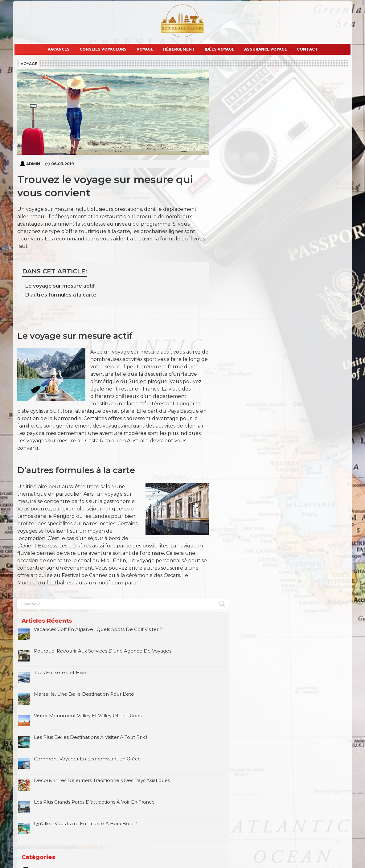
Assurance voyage (266, 54)
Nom (35, 740)
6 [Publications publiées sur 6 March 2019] (289, 445)
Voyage (145, 54)
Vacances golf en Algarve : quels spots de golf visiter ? (310, 103)
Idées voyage (219, 54)
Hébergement (179, 54)
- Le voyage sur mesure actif (58, 293)
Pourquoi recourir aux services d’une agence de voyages (309, 125)
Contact (307, 54)
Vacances (59, 54)
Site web (38, 784)
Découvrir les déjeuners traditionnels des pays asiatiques (310, 254)
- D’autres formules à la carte (58, 302)
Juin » (262, 491)
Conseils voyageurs (103, 54)
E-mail (37, 762)
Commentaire (44, 664)
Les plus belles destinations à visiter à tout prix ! (309, 211)
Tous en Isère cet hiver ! (300, 143)
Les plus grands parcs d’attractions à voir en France (310, 276)
